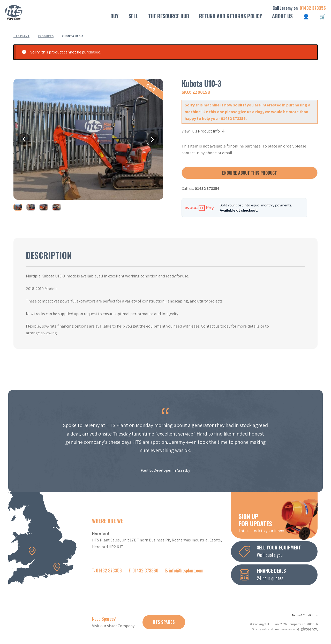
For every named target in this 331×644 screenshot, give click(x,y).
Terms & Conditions (305, 615)
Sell (133, 16)
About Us (282, 16)
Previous (24, 139)
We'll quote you (278, 551)
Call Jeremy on (299, 8)
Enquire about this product (250, 173)
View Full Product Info (204, 131)
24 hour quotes (278, 574)
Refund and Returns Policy (231, 16)
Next (153, 139)
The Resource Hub (169, 16)
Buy (114, 16)
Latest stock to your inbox (278, 523)
